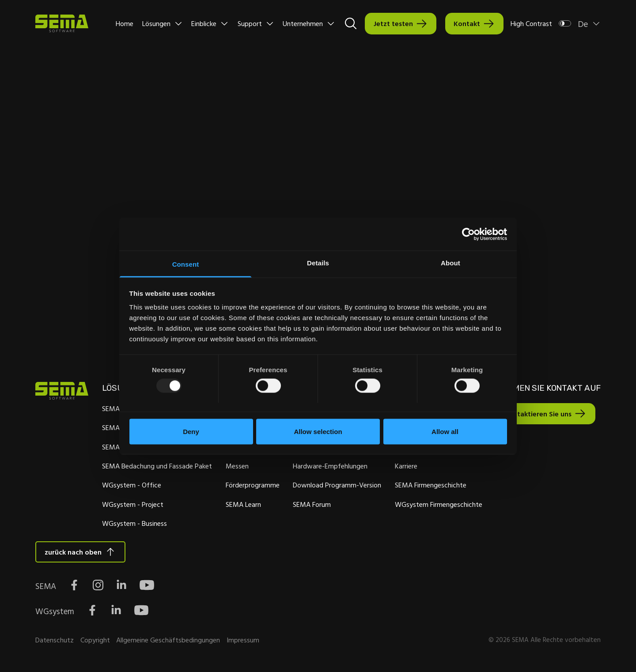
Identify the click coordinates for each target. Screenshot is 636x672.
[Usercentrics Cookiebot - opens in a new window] (468, 234)
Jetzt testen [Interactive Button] (393, 23)
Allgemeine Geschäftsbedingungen (168, 641)
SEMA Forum (310, 505)
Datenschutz (55, 641)
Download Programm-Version (335, 485)
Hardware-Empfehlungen (328, 466)
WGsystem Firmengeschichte (436, 505)
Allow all (445, 431)
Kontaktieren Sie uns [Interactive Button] (535, 414)
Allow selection (318, 431)
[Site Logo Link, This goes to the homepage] (62, 23)
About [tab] (450, 263)
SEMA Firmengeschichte (428, 485)
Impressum (243, 641)
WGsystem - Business (134, 524)
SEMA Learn (242, 505)
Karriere (404, 466)
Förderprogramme (251, 485)
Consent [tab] (186, 264)
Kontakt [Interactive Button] (467, 23)
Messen (236, 466)
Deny (191, 431)
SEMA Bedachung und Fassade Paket (156, 466)
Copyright (95, 641)
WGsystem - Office (131, 485)
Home (125, 23)
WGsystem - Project (132, 505)
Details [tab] (318, 263)
